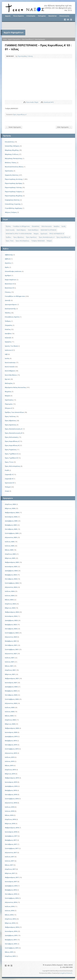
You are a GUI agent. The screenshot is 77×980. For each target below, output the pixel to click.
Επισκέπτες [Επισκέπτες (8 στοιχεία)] (36, 226)
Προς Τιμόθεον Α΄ (11, 454)
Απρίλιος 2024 (10, 604)
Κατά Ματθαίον (11, 375)
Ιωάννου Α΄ (9, 350)
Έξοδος (8, 313)
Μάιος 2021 (9, 666)
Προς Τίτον (9, 462)
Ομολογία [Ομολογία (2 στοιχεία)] (44, 234)
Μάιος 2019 (9, 765)
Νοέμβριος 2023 (11, 625)
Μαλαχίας (9, 383)
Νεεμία (8, 396)
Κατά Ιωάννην (10, 363)
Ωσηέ (7, 491)
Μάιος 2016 (9, 915)
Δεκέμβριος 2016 (11, 886)
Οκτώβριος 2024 (11, 579)
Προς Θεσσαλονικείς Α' (14, 429)
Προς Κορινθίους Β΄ (12, 445)
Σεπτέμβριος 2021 (12, 649)
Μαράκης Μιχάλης (12, 150)
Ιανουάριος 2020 (11, 732)
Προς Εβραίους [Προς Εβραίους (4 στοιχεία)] (19, 237)
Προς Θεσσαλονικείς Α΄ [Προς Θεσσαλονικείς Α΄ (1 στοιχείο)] (47, 237)
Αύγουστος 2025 (11, 537)
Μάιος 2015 (9, 952)
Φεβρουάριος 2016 (12, 927)
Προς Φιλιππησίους (13, 466)
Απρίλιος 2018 (10, 819)
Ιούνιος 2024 (10, 596)
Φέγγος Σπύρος (11, 212)
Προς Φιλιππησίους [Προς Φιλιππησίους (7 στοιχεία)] (22, 241)
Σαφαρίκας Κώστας (12, 200)
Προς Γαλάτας (10, 416)
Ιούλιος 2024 (10, 591)
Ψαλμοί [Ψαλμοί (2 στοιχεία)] (49, 241)
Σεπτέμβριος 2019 (12, 749)
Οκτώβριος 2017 (11, 844)
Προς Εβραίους (10, 421)
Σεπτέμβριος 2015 (12, 948)
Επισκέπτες (9, 142)
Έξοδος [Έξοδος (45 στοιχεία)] (8, 226)
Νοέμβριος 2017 (11, 840)
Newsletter (53, 16)
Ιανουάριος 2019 (11, 782)
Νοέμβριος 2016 (11, 890)
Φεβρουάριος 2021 (12, 678)
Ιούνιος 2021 (10, 662)
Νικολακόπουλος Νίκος (14, 167)
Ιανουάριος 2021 (11, 683)
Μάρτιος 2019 (10, 774)
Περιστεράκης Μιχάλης (14, 196)
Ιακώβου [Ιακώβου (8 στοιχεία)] (57, 226)
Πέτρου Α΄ (8, 408)
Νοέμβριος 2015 (11, 940)
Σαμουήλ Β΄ (9, 479)
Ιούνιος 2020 (10, 712)
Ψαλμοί (8, 487)
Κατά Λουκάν (10, 367)
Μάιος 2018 (9, 815)
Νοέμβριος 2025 (11, 525)
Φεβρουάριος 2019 (12, 778)
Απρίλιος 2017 (10, 869)
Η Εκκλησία (31, 16)
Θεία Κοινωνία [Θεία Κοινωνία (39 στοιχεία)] (47, 226)
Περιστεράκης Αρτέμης (13, 183)
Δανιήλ (8, 300)
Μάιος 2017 (9, 865)
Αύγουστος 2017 (11, 853)
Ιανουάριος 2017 (11, 882)
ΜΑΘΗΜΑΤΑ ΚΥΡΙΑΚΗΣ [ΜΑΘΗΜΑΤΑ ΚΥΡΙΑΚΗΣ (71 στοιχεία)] (48, 230)
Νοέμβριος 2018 (11, 790)
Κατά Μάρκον (10, 371)
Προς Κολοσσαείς (12, 437)
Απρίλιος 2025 (10, 554)
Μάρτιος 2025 (10, 558)
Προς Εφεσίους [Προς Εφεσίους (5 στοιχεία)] (31, 237)
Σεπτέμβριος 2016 (12, 898)
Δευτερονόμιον (11, 304)
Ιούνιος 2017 (10, 861)
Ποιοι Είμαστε (18, 16)
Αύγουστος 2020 (11, 703)
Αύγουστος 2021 (11, 654)
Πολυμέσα (42, 16)
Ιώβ (6, 354)
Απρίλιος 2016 (10, 919)
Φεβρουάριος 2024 (12, 612)
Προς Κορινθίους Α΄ (28, 39)
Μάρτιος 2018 (10, 824)
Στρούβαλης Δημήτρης (13, 208)
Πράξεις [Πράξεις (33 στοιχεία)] (8, 237)
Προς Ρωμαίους (11, 450)
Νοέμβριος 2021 (11, 641)
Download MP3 (49, 102)
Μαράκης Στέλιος (12, 154)
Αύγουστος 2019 (11, 753)
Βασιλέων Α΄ (9, 284)
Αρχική (8, 16)
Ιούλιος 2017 (10, 857)
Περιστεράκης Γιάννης (25, 56)
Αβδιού (8, 259)
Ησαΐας (8, 329)
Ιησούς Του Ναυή (11, 346)
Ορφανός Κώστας (12, 175)
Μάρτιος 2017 (10, 873)
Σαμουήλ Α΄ (9, 474)
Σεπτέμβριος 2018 (12, 799)
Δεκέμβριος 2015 (11, 935)
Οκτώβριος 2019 (11, 745)
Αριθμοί (8, 275)
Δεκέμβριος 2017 (11, 836)
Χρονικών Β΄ (9, 483)
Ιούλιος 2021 (10, 658)
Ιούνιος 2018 (10, 811)
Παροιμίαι (9, 404)
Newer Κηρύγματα (13, 127)
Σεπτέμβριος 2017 (12, 848)
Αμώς (7, 267)
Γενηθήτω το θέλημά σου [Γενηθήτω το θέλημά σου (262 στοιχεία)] (21, 226)
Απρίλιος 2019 (10, 770)
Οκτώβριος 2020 (11, 695)
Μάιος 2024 (9, 600)
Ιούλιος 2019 (10, 757)
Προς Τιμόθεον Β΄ (11, 458)
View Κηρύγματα (40, 39)
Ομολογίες (9, 171)
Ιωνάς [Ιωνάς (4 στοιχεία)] (64, 226)
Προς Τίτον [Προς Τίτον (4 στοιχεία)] (10, 241)
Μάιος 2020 (9, 716)
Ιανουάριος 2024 (11, 616)
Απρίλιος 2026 (10, 504)
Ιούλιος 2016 (10, 906)
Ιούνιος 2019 (10, 761)
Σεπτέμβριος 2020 (12, 699)
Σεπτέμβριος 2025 (12, 533)
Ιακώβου (8, 334)
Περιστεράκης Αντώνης (14, 179)
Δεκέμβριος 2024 (11, 571)
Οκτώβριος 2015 (11, 944)
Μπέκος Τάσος (11, 163)
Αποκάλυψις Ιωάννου (13, 271)
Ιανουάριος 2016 (11, 931)
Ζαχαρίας (9, 325)
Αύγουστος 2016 (11, 902)
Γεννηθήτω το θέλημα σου (15, 296)
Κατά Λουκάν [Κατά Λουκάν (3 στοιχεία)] (10, 230)
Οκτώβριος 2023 (11, 629)
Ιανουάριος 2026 (11, 517)
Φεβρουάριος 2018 (12, 828)
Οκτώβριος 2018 (11, 794)
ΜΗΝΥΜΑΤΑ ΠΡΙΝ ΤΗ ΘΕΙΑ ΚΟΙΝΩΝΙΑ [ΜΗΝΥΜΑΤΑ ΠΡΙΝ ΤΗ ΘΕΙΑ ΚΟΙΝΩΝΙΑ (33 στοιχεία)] (19, 234)
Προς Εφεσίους (11, 425)
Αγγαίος (8, 263)
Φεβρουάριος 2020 (12, 728)
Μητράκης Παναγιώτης (13, 158)
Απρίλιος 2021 (10, 670)
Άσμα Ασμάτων (11, 280)
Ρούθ (7, 470)
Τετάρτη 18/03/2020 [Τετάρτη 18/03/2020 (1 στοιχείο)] (38, 241)
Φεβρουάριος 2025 (12, 562)
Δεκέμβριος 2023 (11, 620)
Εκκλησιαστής (10, 309)
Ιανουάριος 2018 (11, 832)
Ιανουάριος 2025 (11, 567)
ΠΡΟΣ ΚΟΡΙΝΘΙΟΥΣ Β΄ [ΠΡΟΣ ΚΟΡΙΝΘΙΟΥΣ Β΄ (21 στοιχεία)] (57, 234)
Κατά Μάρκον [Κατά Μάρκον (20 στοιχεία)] (21, 230)
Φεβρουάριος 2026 (12, 513)
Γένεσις (8, 292)
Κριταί (7, 379)
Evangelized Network (66, 973)
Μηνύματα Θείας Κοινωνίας (15, 387)
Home (5, 39)
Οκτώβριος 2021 (11, 645)
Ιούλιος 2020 (10, 707)
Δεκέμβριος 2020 (11, 687)
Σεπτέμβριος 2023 (12, 633)
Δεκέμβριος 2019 (11, 736)
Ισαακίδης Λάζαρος (12, 146)
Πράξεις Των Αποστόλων (14, 412)
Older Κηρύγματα (64, 127)
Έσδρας (8, 321)
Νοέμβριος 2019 (11, 741)
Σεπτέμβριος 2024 (12, 583)
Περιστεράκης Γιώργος (13, 192)
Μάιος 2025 (9, 550)
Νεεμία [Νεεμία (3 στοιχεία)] (36, 234)
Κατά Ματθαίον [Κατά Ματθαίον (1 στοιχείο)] (33, 230)
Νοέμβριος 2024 (11, 575)
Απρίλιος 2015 (10, 956)
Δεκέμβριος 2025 (11, 521)
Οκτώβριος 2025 (11, 529)
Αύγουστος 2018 (11, 803)
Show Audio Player (24, 102)
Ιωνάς (7, 358)
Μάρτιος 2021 (10, 674)
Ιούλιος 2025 (10, 542)
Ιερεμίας (8, 342)
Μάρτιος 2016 (10, 923)
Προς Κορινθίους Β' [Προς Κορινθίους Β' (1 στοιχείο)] (63, 237)
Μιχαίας (8, 392)
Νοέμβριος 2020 (11, 691)
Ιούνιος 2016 (10, 911)
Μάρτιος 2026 (10, 508)
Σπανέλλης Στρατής (13, 204)
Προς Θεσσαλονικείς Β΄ (13, 433)
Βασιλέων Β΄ (9, 288)
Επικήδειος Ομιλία (12, 317)
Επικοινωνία (64, 16)
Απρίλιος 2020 (10, 720)
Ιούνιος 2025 (10, 546)
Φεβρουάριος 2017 (12, 877)
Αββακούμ (9, 255)
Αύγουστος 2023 (11, 637)
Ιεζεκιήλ (8, 338)
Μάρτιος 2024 (10, 608)
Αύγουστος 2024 (11, 587)
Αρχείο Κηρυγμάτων (14, 39)
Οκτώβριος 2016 (11, 894)
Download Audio (42, 102)
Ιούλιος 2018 (10, 807)
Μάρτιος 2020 (10, 724)
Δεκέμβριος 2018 (11, 786)
